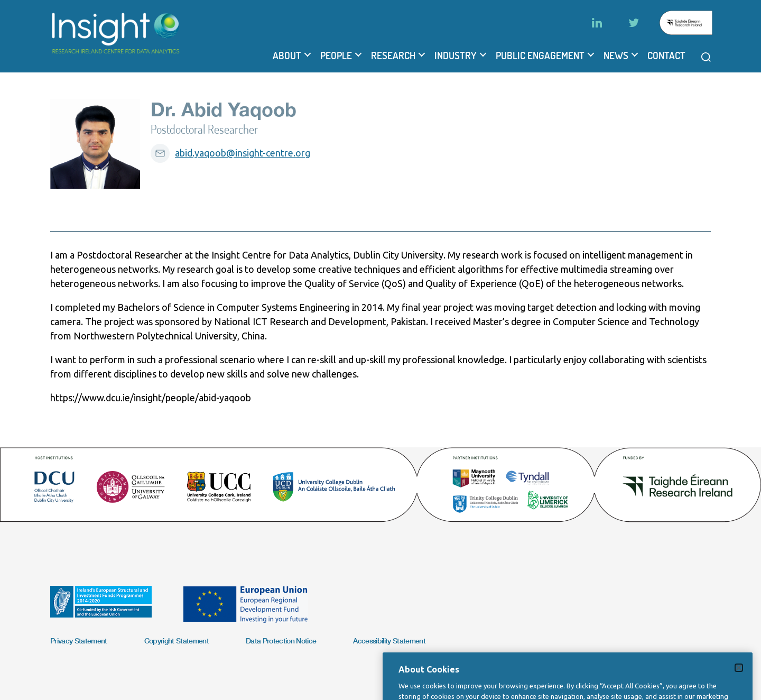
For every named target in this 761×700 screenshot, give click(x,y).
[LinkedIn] (597, 23)
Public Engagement (540, 56)
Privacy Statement (79, 641)
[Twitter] (634, 23)
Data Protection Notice (281, 641)
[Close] (739, 683)
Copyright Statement (177, 641)
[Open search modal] (706, 57)
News (616, 56)
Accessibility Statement (389, 641)
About (287, 56)
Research (393, 56)
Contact (666, 56)
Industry (456, 56)
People (336, 56)
